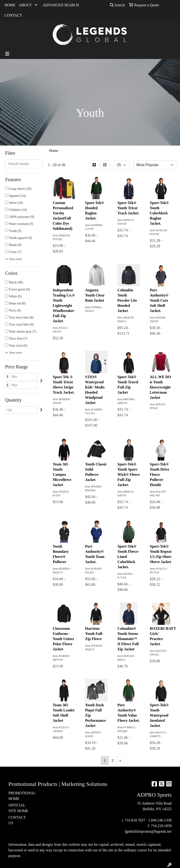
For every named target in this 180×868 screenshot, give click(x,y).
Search (117, 5)
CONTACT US (17, 820)
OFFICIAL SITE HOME (18, 808)
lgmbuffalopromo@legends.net (148, 831)
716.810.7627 (135, 820)
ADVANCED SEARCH (61, 5)
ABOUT (25, 5)
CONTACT (13, 15)
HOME (10, 5)
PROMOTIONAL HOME (20, 796)
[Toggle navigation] (7, 54)
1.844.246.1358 (160, 820)
